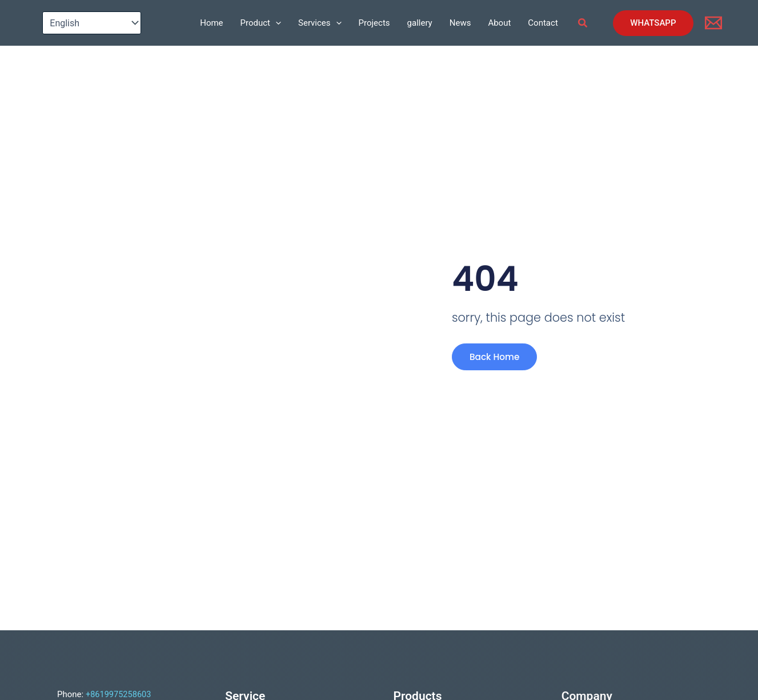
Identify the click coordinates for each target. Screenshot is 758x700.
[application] (276, 23)
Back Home (493, 359)
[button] (583, 23)
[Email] (713, 23)
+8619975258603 (119, 694)
